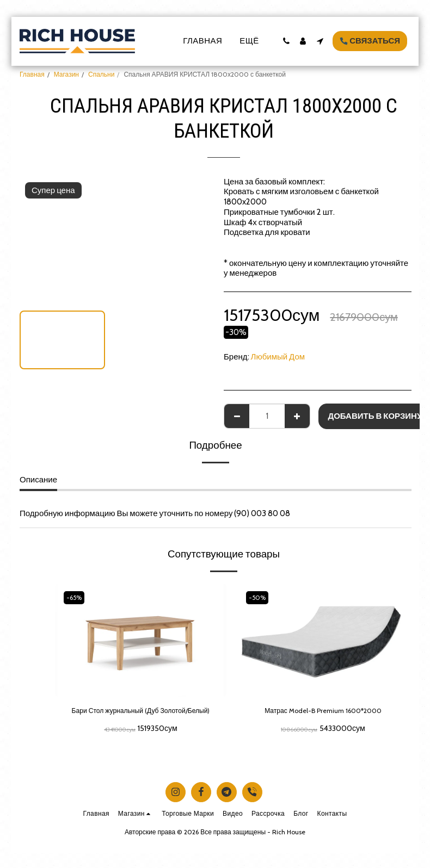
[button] (286, 41)
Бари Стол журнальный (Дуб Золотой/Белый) (141, 718)
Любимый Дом (278, 357)
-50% (259, 597)
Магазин (66, 74)
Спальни (101, 74)
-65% (76, 597)
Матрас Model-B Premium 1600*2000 (323, 712)
